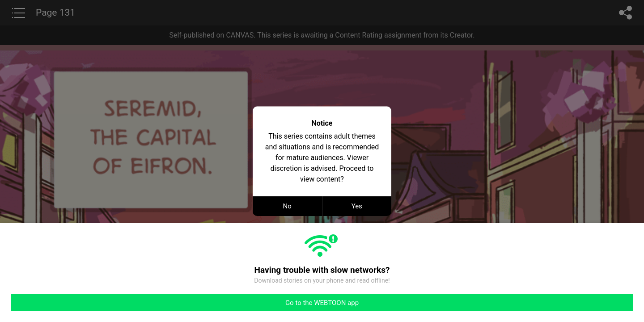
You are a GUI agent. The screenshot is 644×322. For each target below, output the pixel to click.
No (287, 206)
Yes (357, 206)
